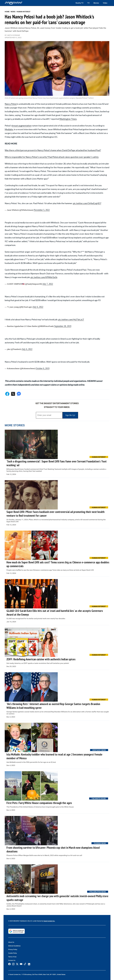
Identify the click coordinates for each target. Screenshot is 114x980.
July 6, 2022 (38, 307)
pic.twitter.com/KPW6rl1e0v (44, 277)
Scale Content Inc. (49, 921)
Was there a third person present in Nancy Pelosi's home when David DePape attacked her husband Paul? (53, 150)
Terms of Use (12, 957)
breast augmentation (22, 126)
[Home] (14, 3)
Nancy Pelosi (11, 104)
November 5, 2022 (42, 210)
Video (105, 3)
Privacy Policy (13, 949)
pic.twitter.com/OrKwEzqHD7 (87, 203)
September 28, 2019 (63, 326)
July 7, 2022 (48, 284)
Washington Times (68, 119)
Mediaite (9, 129)
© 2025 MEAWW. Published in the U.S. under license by (26, 921)
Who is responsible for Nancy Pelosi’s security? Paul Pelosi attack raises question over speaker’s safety (52, 157)
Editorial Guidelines (14, 946)
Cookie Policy (13, 953)
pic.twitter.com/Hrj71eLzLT (71, 319)
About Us (11, 942)
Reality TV (79, 3)
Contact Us (12, 960)
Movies (96, 3)
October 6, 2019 (43, 368)
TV (88, 3)
